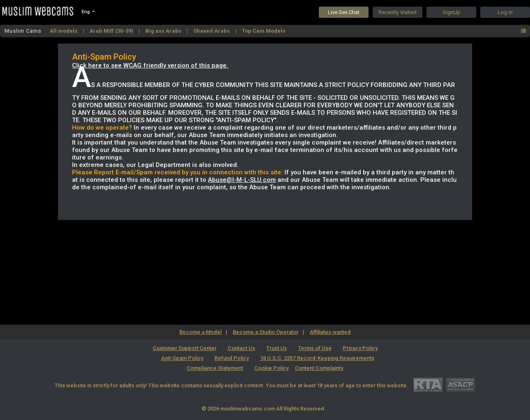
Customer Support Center (185, 348)
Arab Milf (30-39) (112, 31)
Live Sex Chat (344, 12)
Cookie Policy (271, 368)
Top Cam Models (264, 31)
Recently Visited (397, 12)
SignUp (452, 12)
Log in (505, 12)
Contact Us (241, 348)
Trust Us (277, 348)
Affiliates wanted (330, 332)
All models (64, 31)
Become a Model (200, 332)
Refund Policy (232, 358)
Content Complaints (319, 368)
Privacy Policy (360, 348)
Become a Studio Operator (266, 332)
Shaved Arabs (212, 31)
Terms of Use (315, 348)
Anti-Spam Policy (182, 358)
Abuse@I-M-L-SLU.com (242, 180)
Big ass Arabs (164, 31)
